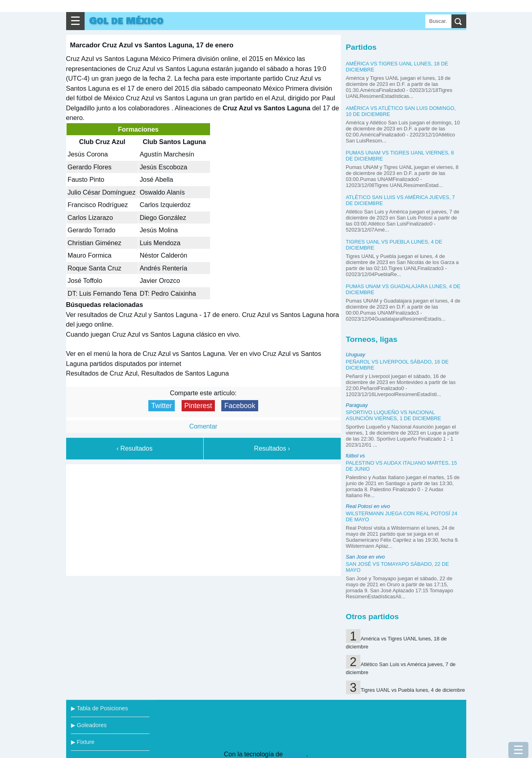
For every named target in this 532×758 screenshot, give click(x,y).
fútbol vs (356, 456)
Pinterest (198, 406)
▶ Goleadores (89, 725)
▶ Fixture (83, 742)
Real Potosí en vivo (368, 506)
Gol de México (126, 21)
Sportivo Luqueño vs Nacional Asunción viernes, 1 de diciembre (394, 415)
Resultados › (272, 448)
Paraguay (357, 405)
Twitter (162, 406)
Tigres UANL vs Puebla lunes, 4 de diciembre (413, 690)
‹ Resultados (135, 448)
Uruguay (356, 355)
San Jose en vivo (365, 557)
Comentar (203, 426)
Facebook (240, 406)
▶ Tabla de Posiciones (100, 708)
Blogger (295, 754)
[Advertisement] (203, 518)
